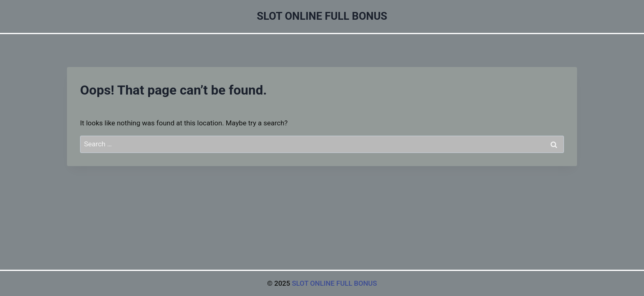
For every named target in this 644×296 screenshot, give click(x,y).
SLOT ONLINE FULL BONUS (335, 283)
